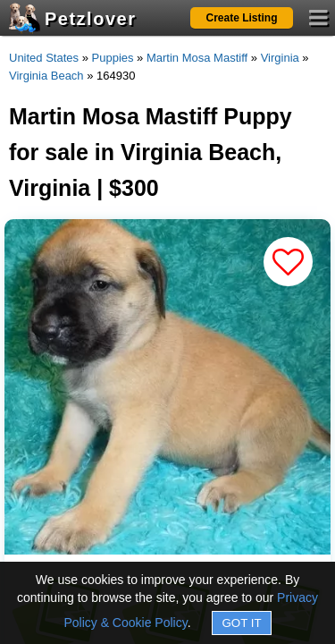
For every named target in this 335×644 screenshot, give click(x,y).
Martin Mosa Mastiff (197, 58)
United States (44, 58)
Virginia (280, 58)
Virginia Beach (46, 76)
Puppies (113, 58)
